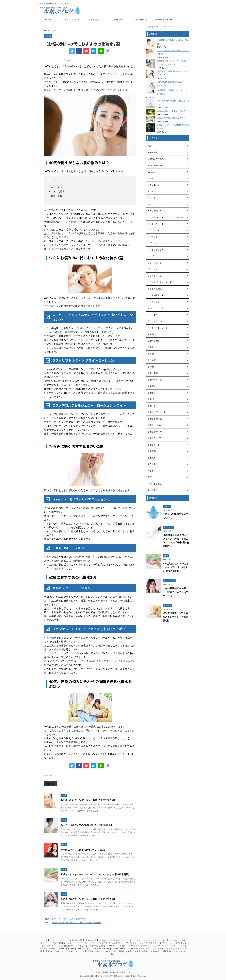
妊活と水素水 (158, 949)
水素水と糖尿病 (141, 951)
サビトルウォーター (101, 949)
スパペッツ (171, 946)
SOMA (112, 946)
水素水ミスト (110, 951)
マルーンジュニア (98, 943)
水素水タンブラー (95, 951)
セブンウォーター (159, 940)
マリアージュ (82, 943)
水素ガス (49, 951)
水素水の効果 (117, 20)
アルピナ (121, 946)
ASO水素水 (174, 940)
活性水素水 (155, 951)
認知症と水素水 (125, 951)
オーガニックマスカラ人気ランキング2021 (83, 850)
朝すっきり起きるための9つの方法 (69, 919)
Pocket (68, 60)
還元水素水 (167, 951)
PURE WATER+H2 (67, 949)
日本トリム (81, 946)
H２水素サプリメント (97, 946)
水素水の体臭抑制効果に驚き (170, 82)
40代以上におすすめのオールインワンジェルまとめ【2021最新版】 (95, 874)
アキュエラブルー (116, 943)
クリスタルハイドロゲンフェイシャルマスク (146, 946)
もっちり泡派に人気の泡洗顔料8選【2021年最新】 (87, 825)
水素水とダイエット (76, 951)
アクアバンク (131, 943)
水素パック (61, 951)
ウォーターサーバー (164, 20)
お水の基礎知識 (140, 20)
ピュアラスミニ (47, 946)
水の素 (169, 949)
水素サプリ (162, 943)
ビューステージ (119, 949)
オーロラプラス (84, 949)
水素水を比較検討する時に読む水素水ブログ (113, 972)
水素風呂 (52, 949)
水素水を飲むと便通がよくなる (171, 111)
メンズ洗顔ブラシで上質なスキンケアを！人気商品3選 (175, 617)
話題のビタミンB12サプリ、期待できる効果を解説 (77, 922)
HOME (48, 20)
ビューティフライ (147, 943)
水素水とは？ (94, 20)
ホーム (44, 940)
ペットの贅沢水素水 (65, 946)
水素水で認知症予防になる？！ (171, 118)
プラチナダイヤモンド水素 (139, 949)
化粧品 (49, 775)
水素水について (120, 940)
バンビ (71, 943)
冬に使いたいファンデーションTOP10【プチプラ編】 (88, 800)
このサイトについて (71, 20)
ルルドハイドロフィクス (139, 940)
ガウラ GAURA (59, 943)
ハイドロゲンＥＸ (177, 943)
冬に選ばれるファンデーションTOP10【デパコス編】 (88, 899)
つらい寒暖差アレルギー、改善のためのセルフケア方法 (175, 592)
